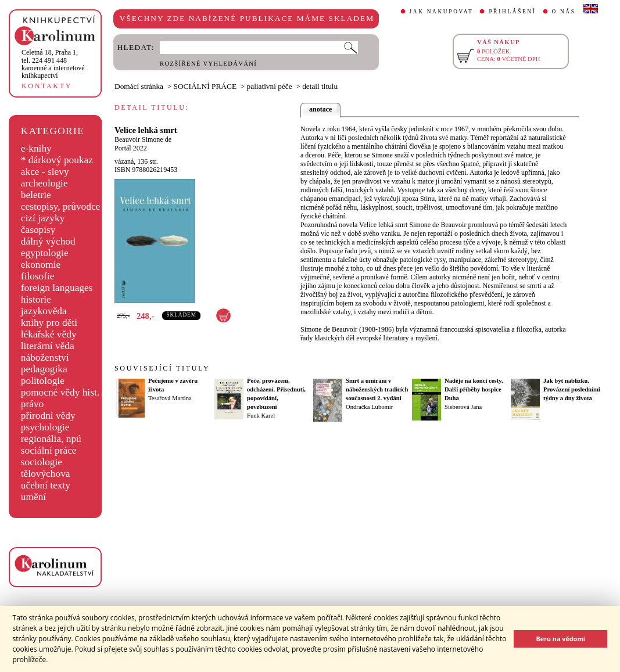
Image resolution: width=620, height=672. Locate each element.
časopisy (38, 230)
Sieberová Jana (463, 407)
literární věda (48, 346)
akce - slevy (45, 172)
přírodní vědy (48, 416)
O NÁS (564, 12)
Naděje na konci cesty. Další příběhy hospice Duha (474, 389)
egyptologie (45, 253)
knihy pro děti (49, 323)
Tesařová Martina (170, 398)
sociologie (42, 462)
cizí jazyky (43, 218)
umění (33, 497)
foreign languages (57, 288)
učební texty (46, 485)
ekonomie (41, 265)
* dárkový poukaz (57, 160)
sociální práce (49, 450)
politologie (43, 381)
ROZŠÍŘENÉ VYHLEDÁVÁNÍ (208, 64)
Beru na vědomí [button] (560, 639)
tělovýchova (46, 474)
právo (32, 404)
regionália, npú (51, 439)
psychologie (45, 427)
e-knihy (36, 148)
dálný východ (48, 241)
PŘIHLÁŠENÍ (512, 12)
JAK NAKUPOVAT (442, 12)
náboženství (45, 357)
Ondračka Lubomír (369, 407)
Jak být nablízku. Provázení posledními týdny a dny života (572, 389)
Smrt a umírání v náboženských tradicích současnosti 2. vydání (377, 389)
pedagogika (44, 369)
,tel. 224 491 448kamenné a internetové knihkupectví (53, 64)
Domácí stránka (139, 86)
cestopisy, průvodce (61, 206)
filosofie (38, 276)
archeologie (44, 183)
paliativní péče (270, 86)
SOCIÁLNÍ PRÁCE (205, 86)
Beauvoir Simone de (143, 139)
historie (36, 299)
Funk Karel (261, 416)
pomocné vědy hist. (60, 392)
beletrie (36, 195)
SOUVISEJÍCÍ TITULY (162, 368)
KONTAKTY (47, 86)
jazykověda (44, 311)
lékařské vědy (49, 334)
